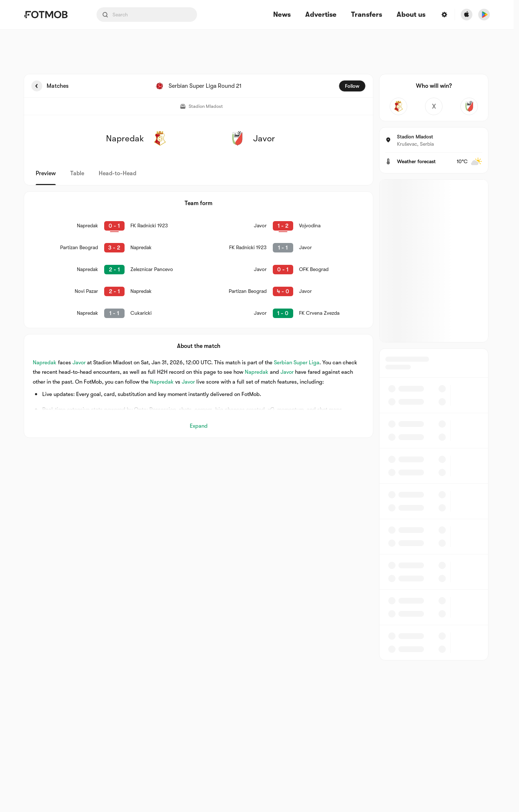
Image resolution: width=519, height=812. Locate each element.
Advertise (321, 15)
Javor (79, 362)
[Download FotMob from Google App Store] (484, 15)
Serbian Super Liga (297, 362)
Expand (199, 426)
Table (77, 173)
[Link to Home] (51, 15)
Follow (352, 86)
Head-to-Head (117, 173)
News (282, 15)
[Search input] (147, 15)
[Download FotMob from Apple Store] (467, 15)
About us (411, 15)
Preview (46, 173)
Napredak (45, 362)
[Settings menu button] (444, 15)
